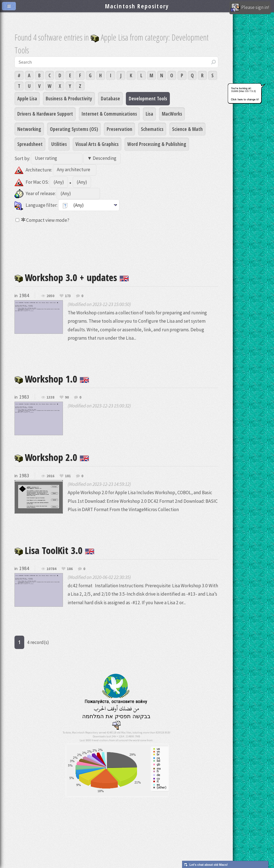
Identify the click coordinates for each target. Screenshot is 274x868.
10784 (51, 569)
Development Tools (148, 98)
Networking (29, 129)
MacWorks (172, 114)
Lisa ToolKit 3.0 (54, 550)
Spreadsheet (30, 144)
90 (67, 397)
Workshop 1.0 (52, 379)
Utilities (59, 144)
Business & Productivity (69, 98)
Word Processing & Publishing (157, 144)
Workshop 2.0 (52, 457)
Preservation (119, 129)
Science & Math (187, 129)
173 (68, 296)
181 (68, 476)
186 (70, 569)
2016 (50, 476)
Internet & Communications (109, 114)
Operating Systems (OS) (74, 129)
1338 (50, 397)
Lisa (149, 114)
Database (110, 98)
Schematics (152, 129)
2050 (50, 296)
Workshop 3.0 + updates (72, 277)
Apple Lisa (27, 98)
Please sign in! (250, 8)
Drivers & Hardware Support (45, 114)
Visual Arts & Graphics (97, 144)
